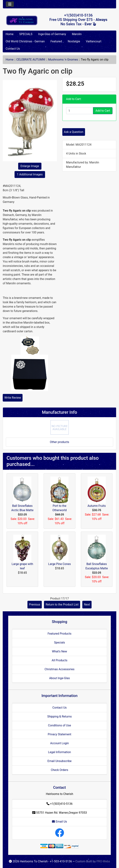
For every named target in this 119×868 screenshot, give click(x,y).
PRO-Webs (103, 861)
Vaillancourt (94, 41)
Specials (59, 643)
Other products (59, 442)
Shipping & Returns (59, 716)
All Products (59, 660)
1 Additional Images (30, 174)
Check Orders (60, 770)
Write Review (13, 398)
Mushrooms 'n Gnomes (63, 60)
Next (87, 605)
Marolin (77, 34)
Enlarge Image (30, 166)
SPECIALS (26, 34)
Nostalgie (74, 41)
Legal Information (60, 752)
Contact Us (13, 49)
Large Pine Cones (59, 564)
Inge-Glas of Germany (52, 34)
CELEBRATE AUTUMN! (31, 60)
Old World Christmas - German (25, 41)
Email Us (59, 822)
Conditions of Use (59, 725)
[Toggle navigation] (10, 4)
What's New (59, 651)
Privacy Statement (59, 734)
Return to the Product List (62, 605)
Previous (35, 605)
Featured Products (59, 634)
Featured (56, 41)
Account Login (59, 743)
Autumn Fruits (97, 506)
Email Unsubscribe (59, 761)
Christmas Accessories (59, 669)
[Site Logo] (22, 20)
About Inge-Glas (59, 678)
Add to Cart (103, 111)
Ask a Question (74, 132)
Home (10, 34)
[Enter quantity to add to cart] (80, 111)
